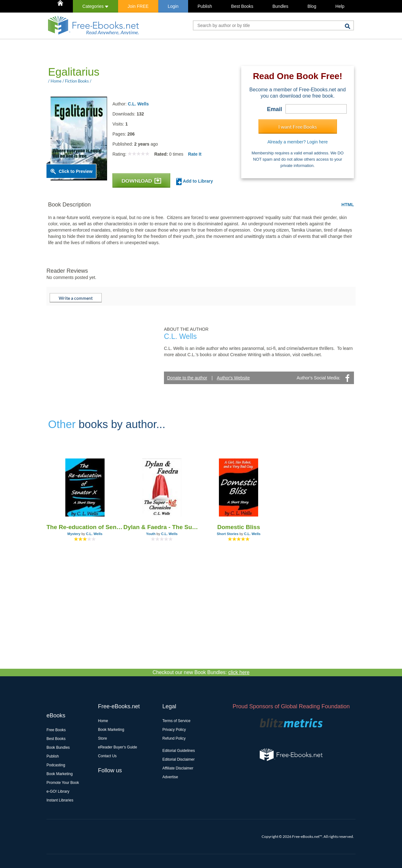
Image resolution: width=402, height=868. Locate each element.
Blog (312, 6)
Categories (95, 6)
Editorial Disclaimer (179, 759)
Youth (151, 534)
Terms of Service (176, 721)
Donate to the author (187, 378)
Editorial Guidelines (179, 751)
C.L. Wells (138, 104)
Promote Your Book (63, 783)
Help (340, 6)
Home (103, 721)
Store (103, 738)
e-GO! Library (58, 791)
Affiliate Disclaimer (178, 768)
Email (274, 109)
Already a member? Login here (297, 142)
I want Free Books (298, 127)
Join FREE (138, 6)
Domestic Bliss (239, 527)
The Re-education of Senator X (85, 527)
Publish (205, 6)
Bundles (280, 6)
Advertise (170, 777)
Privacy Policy (174, 730)
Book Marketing (60, 774)
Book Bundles (58, 747)
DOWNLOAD (141, 181)
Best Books (242, 6)
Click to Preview (76, 171)
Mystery (74, 534)
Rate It (195, 154)
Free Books (56, 730)
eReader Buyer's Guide (117, 747)
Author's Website (233, 378)
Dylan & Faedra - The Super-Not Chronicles (162, 527)
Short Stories (228, 534)
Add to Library (195, 182)
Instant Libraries (60, 800)
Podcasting (56, 765)
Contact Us (107, 756)
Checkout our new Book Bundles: (201, 672)
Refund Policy (174, 738)
